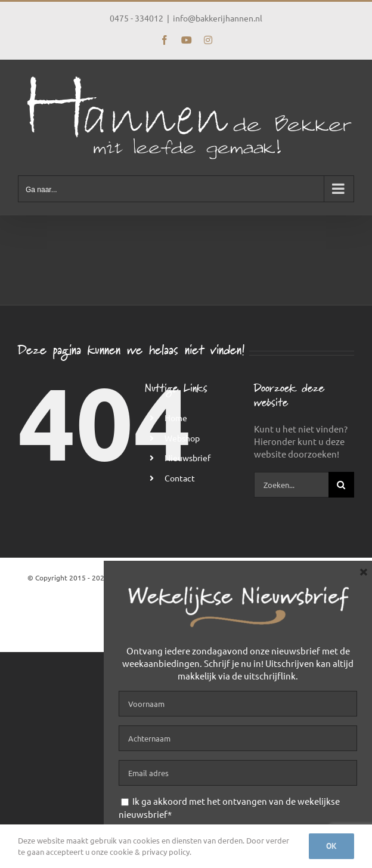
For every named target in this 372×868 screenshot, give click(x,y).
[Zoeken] (341, 485)
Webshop (182, 438)
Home (176, 418)
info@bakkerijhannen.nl (218, 18)
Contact (180, 478)
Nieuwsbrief (187, 458)
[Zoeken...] (291, 485)
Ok (331, 846)
